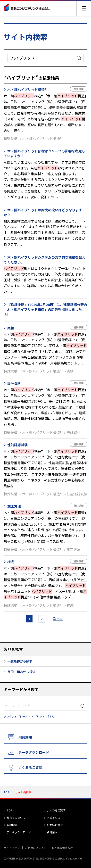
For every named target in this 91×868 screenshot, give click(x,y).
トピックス (54, 818)
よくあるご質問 (30, 767)
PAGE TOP (88, 855)
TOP (6, 792)
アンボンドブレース (16, 716)
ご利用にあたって (36, 848)
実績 (11, 328)
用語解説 (25, 737)
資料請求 (52, 832)
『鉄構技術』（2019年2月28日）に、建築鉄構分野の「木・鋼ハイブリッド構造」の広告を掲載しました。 (45, 307)
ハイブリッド (37, 716)
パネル (50, 716)
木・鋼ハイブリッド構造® (27, 90)
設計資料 (14, 383)
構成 (11, 562)
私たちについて (16, 818)
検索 (79, 58)
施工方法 (14, 506)
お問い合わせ (55, 825)
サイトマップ (12, 848)
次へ (56, 619)
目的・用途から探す (21, 672)
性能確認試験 (17, 445)
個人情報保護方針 (62, 848)
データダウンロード (34, 752)
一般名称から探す (20, 661)
